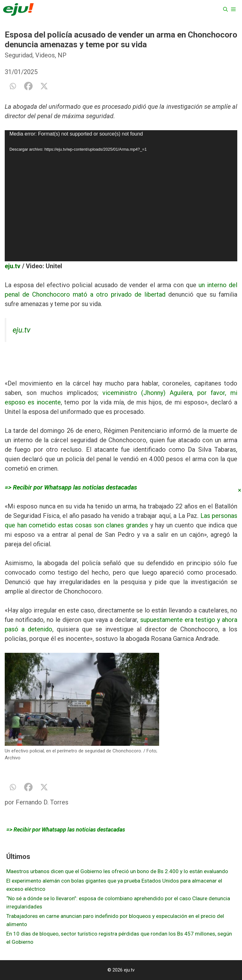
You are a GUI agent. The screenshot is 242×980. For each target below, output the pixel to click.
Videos (45, 55)
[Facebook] (28, 86)
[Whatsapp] (13, 86)
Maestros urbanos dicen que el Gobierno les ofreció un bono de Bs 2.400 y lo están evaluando (117, 871)
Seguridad (19, 55)
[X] (44, 86)
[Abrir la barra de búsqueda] (225, 9)
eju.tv (13, 266)
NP (62, 55)
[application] (121, 196)
